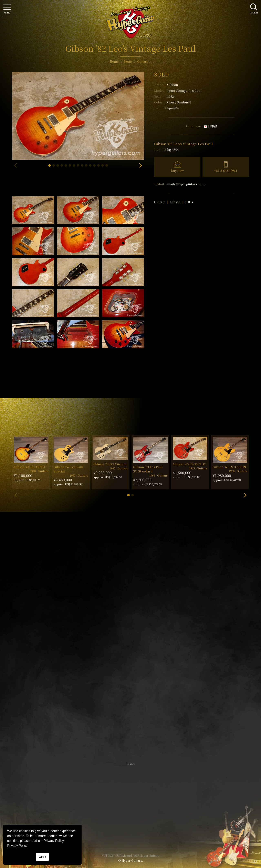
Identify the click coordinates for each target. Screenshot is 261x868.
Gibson (173, 85)
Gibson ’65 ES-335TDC (189, 464)
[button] (50, 165)
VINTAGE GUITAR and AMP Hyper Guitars (130, 855)
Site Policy (130, 832)
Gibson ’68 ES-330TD (29, 467)
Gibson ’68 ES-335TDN (229, 467)
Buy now (177, 170)
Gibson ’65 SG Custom (110, 464)
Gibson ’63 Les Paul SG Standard (148, 469)
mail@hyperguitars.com (186, 184)
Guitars (160, 202)
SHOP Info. (131, 642)
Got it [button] (42, 857)
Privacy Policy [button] (17, 846)
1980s (189, 202)
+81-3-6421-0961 (226, 170)
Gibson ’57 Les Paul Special (68, 469)
